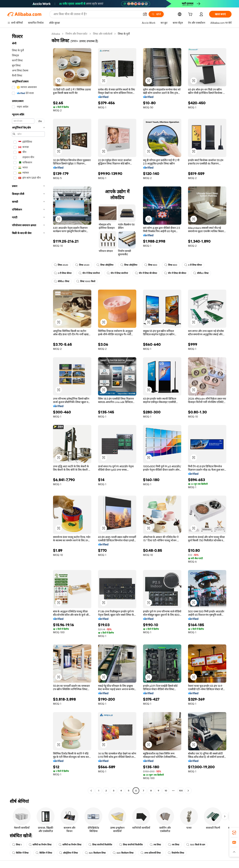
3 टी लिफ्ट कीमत (193, 265)
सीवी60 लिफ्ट (201, 273)
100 (181, 791)
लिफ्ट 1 (17, 845)
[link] (234, 833)
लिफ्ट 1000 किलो (86, 281)
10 (166, 791)
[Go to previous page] (91, 791)
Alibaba (56, 34)
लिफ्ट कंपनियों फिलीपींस (100, 845)
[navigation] (28, 413)
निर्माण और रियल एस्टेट (76, 34)
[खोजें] (156, 14)
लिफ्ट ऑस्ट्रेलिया (105, 265)
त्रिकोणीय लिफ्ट (176, 853)
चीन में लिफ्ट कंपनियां (89, 273)
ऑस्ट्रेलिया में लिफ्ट (69, 853)
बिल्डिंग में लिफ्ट (20, 853)
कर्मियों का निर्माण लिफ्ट (40, 845)
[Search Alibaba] (97, 14)
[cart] (191, 15)
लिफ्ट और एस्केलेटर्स (103, 34)
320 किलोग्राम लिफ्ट (95, 853)
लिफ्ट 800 (151, 265)
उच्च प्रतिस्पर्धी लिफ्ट (151, 853)
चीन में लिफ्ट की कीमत (146, 273)
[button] (145, 14)
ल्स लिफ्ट (155, 845)
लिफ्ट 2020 (61, 265)
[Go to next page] (188, 791)
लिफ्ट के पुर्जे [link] (124, 34)
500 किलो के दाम (196, 845)
